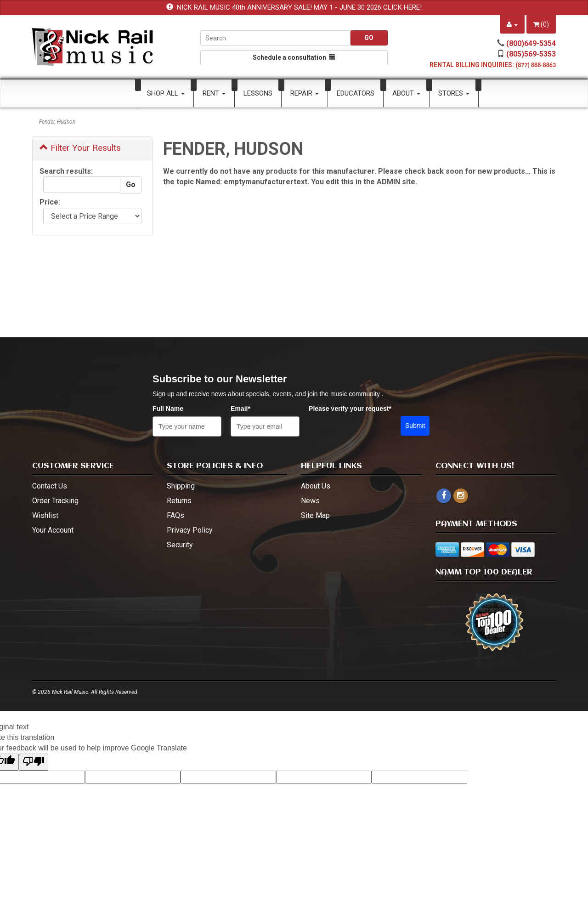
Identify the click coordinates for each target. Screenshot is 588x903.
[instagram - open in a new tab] (461, 496)
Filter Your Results (80, 148)
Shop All (166, 93)
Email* (240, 409)
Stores (454, 93)
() (541, 24)
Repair (305, 93)
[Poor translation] (34, 762)
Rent (214, 93)
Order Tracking (55, 501)
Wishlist (45, 515)
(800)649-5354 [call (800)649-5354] (531, 43)
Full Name (168, 409)
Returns (179, 501)
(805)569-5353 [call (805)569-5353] (531, 54)
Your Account (53, 530)
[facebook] (444, 496)
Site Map (315, 515)
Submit (415, 426)
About (406, 93)
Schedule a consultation (294, 57)
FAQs (175, 515)
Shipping (181, 486)
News (310, 501)
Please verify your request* (350, 409)
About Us (316, 486)
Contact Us (50, 486)
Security (180, 545)
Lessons (258, 93)
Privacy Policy (190, 530)
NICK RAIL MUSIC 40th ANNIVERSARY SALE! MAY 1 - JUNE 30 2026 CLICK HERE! (299, 7)
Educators (356, 93)
